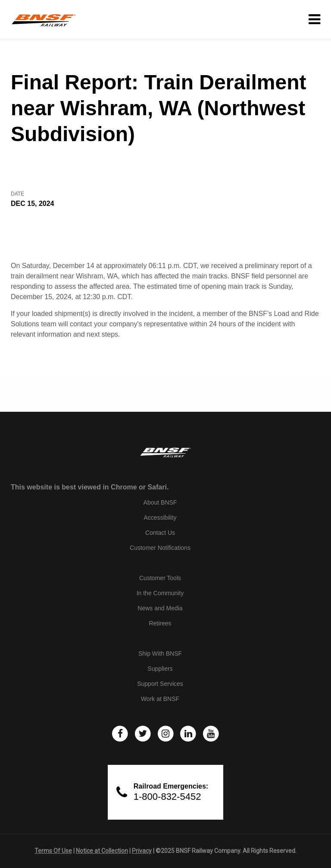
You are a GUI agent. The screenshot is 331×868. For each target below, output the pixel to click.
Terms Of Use (53, 851)
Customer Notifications (160, 548)
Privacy (142, 851)
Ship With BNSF (160, 653)
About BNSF (160, 502)
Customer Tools (160, 578)
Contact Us (160, 533)
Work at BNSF (160, 699)
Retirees (160, 623)
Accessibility (160, 518)
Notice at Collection (102, 851)
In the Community (160, 593)
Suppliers (160, 669)
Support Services (160, 684)
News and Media (160, 608)
